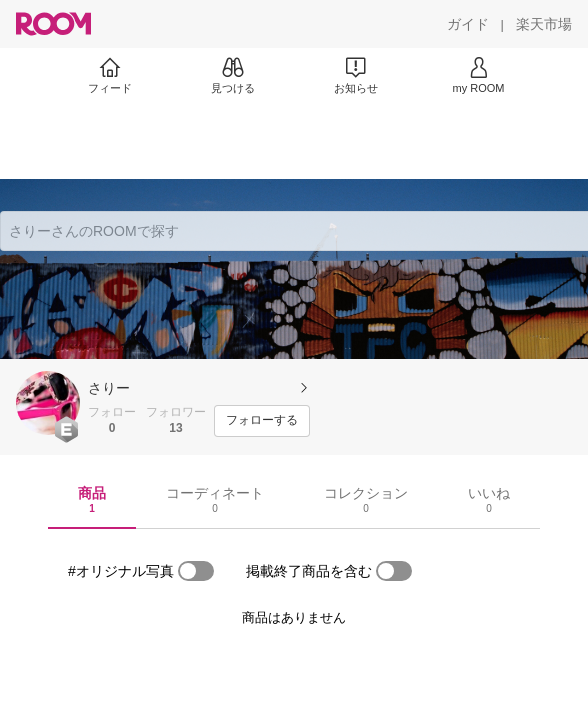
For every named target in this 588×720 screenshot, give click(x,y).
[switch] (196, 571)
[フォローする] (262, 421)
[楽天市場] (544, 24)
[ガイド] (468, 24)
